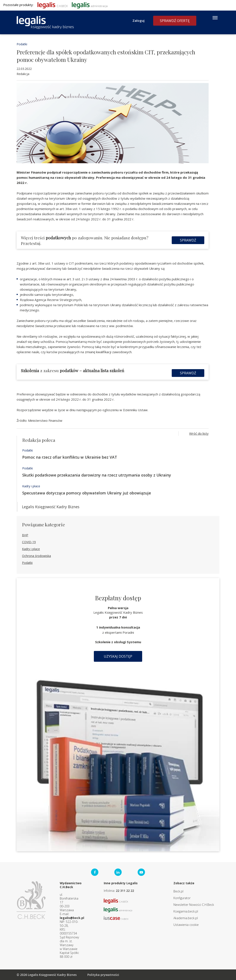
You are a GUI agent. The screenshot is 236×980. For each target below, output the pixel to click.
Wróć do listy (199, 433)
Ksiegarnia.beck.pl (186, 911)
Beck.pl (178, 891)
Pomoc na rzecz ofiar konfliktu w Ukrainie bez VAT (70, 457)
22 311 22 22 (125, 891)
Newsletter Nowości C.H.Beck (194, 905)
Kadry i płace (31, 486)
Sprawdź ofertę (175, 21)
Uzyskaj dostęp (118, 656)
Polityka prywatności (103, 975)
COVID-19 (29, 542)
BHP (25, 535)
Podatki (22, 44)
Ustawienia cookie (186, 925)
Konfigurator (182, 898)
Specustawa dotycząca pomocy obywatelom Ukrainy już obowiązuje (87, 493)
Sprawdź (188, 240)
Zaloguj (138, 20)
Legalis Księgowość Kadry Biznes (51, 507)
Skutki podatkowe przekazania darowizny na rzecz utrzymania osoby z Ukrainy (97, 475)
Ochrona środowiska (36, 556)
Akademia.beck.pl (186, 918)
